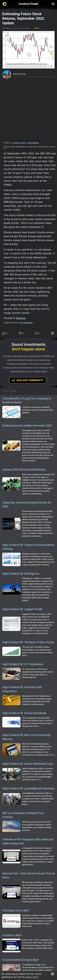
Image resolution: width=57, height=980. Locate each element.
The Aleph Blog (27, 323)
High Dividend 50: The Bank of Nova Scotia (28, 642)
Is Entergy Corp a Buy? (16, 910)
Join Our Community (28, 380)
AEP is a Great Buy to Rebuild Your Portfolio (23, 815)
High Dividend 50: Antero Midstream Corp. (28, 764)
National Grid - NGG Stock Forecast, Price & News (28, 875)
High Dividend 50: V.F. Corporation (23, 664)
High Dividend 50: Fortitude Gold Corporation (22, 689)
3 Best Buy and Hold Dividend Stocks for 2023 (27, 505)
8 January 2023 (19, 143)
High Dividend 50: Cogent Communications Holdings (28, 547)
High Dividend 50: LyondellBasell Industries (28, 788)
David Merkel (33, 143)
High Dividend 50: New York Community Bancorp (26, 737)
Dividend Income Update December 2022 (27, 426)
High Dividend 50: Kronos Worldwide (24, 713)
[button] (52, 974)
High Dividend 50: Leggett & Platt (22, 609)
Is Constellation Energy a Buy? (21, 960)
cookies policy (31, 977)
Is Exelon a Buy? (12, 935)
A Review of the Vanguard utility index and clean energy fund (28, 841)
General (21, 318)
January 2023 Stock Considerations (24, 470)
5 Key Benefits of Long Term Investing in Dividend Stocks (27, 400)
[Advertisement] (28, 109)
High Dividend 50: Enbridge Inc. (21, 574)
